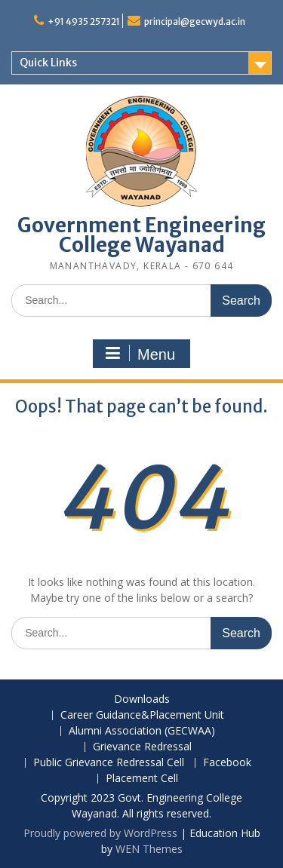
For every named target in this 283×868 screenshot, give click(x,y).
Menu (140, 354)
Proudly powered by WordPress (100, 833)
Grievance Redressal (142, 747)
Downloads (142, 699)
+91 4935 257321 (84, 21)
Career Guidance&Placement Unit (142, 715)
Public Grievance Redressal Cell (109, 763)
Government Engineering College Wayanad (141, 235)
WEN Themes (149, 849)
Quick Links (48, 63)
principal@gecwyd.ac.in (195, 21)
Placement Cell (142, 779)
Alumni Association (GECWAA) (142, 731)
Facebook (227, 763)
